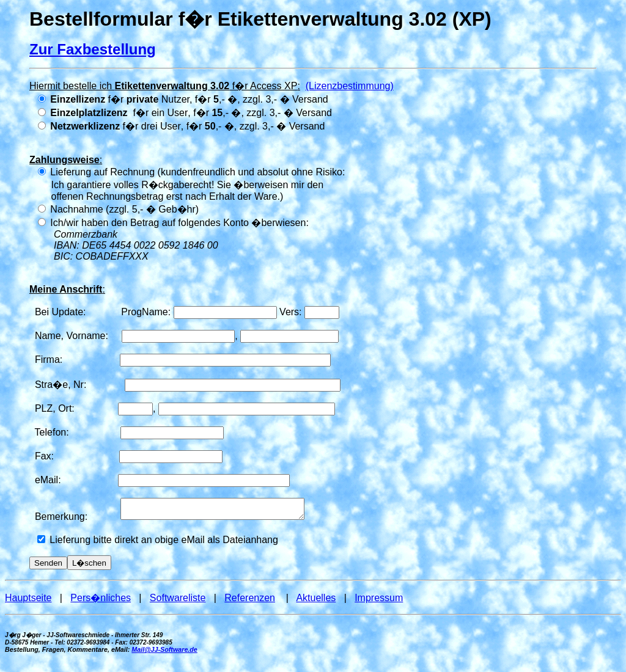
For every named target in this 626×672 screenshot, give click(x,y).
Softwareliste (178, 601)
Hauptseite (28, 601)
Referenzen (250, 601)
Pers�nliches (101, 601)
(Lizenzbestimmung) (350, 86)
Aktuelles (316, 601)
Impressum (379, 601)
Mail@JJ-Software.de (164, 653)
